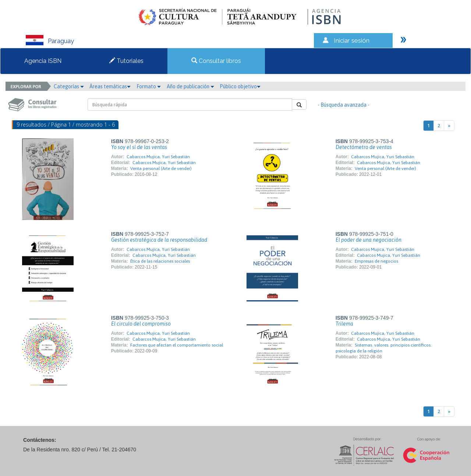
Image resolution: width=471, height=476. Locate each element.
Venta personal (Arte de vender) (161, 168)
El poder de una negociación (369, 240)
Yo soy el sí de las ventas (139, 147)
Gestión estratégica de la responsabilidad (159, 240)
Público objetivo (240, 86)
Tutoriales (126, 61)
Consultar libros (216, 61)
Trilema (344, 324)
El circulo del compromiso (141, 324)
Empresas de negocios (376, 261)
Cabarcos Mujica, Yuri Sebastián (158, 157)
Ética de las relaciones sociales (160, 261)
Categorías (69, 86)
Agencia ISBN (43, 61)
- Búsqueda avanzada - (343, 105)
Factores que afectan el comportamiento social (177, 345)
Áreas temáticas (110, 86)
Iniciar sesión (352, 40)
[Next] (449, 126)
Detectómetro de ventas (364, 147)
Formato (149, 86)
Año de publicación (190, 86)
